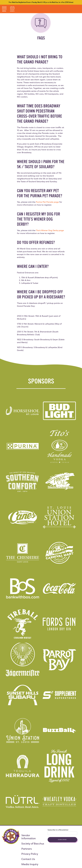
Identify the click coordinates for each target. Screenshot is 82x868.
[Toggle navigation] (4, 9)
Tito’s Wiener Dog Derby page (50, 230)
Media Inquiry (30, 864)
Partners (27, 849)
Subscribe (62, 840)
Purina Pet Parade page (47, 202)
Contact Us (28, 859)
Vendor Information (29, 837)
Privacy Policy (30, 854)
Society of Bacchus (33, 844)
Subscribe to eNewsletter (58, 830)
